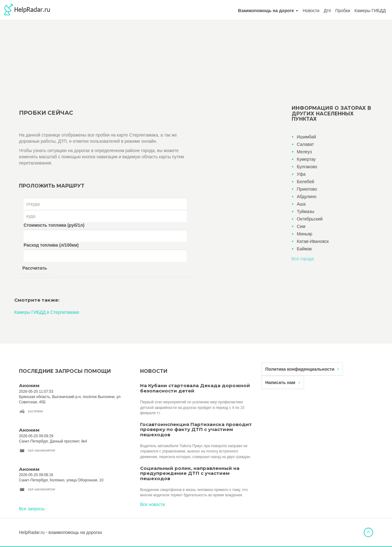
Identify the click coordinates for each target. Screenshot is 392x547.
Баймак (304, 249)
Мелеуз (304, 152)
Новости (311, 11)
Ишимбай (307, 137)
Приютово (307, 189)
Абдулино (307, 197)
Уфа (301, 174)
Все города (303, 259)
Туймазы (306, 211)
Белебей (306, 182)
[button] (268, 11)
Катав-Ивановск (313, 241)
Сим (301, 226)
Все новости (153, 504)
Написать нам (283, 382)
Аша (301, 204)
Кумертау (306, 159)
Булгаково (307, 167)
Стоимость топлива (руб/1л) (54, 225)
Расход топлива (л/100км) (51, 245)
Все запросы (32, 509)
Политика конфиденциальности (302, 369)
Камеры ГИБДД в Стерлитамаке (47, 312)
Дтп (327, 11)
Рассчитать (35, 268)
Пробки (343, 11)
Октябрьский (310, 219)
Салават (305, 144)
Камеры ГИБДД (370, 11)
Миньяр (305, 234)
